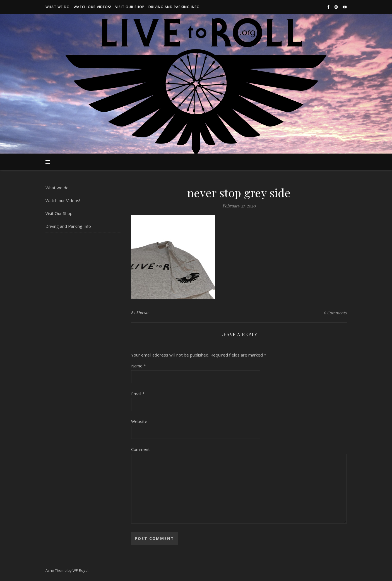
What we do (58, 7)
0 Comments (335, 313)
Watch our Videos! (92, 7)
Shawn (143, 313)
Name (139, 366)
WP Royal (80, 570)
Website (139, 421)
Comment (140, 449)
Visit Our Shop (130, 7)
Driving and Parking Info (174, 7)
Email (138, 394)
